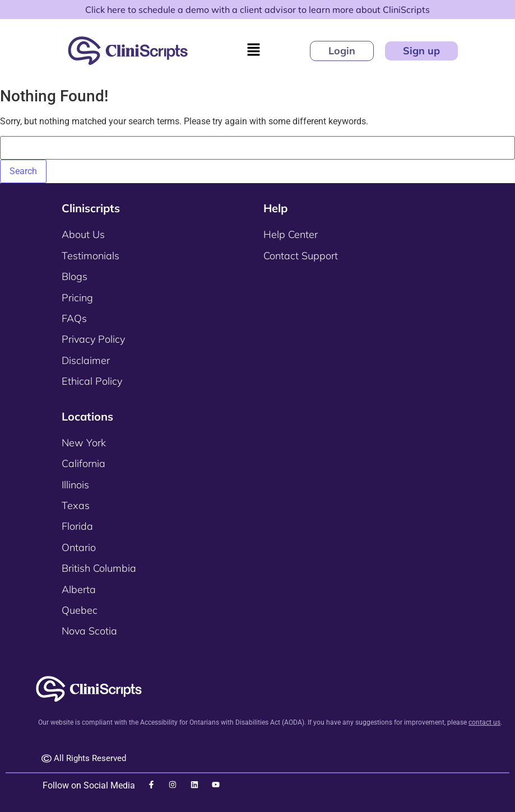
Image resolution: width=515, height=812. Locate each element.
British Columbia (99, 568)
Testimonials (91, 256)
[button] (253, 50)
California (83, 463)
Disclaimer (86, 360)
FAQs (74, 318)
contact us (484, 722)
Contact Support (301, 256)
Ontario (79, 547)
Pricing (77, 298)
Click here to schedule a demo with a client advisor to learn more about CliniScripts (257, 10)
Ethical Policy (92, 381)
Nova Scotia (89, 631)
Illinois (75, 485)
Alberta (79, 589)
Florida (77, 526)
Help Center (291, 234)
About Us (83, 234)
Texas (76, 505)
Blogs (75, 276)
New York (84, 443)
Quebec (80, 610)
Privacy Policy (93, 339)
